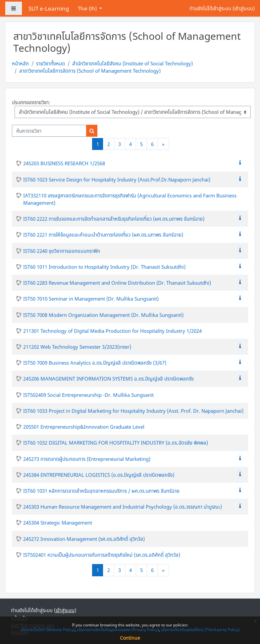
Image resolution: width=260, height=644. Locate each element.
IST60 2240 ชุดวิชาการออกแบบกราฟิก (62, 251)
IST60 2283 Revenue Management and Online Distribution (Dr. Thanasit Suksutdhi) (117, 283)
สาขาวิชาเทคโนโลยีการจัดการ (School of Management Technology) (90, 71)
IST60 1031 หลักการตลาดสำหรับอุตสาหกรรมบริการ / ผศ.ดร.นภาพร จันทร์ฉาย (101, 491)
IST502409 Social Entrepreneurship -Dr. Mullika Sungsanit (88, 395)
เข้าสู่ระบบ (244, 8)
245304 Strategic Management (58, 523)
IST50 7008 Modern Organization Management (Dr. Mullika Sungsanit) (103, 315)
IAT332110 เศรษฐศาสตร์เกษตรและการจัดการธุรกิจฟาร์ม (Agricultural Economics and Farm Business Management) (130, 199)
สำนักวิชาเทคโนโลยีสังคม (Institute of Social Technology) (132, 63)
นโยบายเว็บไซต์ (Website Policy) (48, 630)
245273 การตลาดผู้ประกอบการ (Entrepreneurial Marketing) (87, 459)
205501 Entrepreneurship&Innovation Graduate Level (84, 427)
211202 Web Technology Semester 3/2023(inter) (77, 347)
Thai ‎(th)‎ (88, 8)
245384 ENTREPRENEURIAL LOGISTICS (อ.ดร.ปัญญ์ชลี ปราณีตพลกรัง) (99, 475)
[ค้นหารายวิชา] (49, 131)
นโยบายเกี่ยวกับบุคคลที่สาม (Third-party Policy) (200, 630)
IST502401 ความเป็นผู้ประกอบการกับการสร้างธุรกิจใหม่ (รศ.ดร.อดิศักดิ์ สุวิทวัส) (102, 555)
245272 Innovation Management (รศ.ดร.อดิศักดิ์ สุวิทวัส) (84, 539)
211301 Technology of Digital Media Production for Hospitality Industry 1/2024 (112, 331)
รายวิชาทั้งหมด (51, 63)
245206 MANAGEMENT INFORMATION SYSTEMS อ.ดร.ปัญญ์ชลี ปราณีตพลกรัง (108, 379)
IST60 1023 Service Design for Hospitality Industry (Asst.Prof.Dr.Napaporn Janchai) (117, 179)
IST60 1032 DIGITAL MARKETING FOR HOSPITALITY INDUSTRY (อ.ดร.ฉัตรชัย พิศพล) (116, 443)
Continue (130, 638)
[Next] (163, 144)
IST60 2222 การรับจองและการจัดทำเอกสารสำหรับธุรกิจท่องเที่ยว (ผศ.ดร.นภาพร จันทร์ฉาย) (114, 219)
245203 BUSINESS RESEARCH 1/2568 (64, 163)
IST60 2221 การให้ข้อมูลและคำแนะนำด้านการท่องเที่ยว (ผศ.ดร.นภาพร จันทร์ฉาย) (103, 235)
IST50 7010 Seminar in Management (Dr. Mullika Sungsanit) (91, 299)
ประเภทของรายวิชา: (31, 102)
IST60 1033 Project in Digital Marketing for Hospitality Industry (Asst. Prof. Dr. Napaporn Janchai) (133, 411)
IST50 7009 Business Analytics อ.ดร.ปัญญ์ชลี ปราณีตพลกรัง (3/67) (95, 363)
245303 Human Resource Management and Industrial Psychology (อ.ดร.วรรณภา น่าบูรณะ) (123, 507)
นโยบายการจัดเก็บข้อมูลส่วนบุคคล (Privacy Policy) (118, 630)
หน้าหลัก (20, 63)
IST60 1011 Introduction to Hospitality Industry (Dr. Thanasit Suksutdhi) (104, 267)
